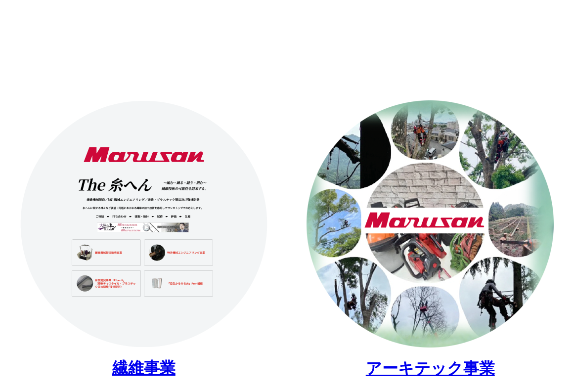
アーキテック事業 (430, 368)
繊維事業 (144, 368)
